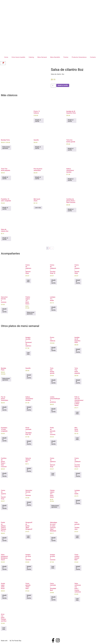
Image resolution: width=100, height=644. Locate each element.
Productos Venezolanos (79, 57)
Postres (66, 57)
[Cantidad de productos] (53, 86)
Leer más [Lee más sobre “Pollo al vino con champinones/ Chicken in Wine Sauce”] (77, 413)
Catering (31, 57)
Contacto (93, 57)
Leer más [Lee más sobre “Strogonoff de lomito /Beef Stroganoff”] (28, 537)
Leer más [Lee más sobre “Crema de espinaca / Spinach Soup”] (28, 281)
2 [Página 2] (50, 248)
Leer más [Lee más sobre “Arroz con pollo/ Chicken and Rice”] (4, 628)
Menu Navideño (55, 57)
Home (6, 57)
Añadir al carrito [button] (38, 121)
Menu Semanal (42, 57)
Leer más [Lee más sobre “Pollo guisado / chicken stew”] (77, 537)
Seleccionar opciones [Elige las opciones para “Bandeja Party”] (6, 148)
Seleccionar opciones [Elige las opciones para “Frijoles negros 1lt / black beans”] (31, 313)
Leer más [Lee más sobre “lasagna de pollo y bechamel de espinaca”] (28, 353)
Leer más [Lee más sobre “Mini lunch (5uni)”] (38, 208)
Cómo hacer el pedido (18, 57)
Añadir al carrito (63, 85)
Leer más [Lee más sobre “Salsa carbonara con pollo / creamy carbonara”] (77, 599)
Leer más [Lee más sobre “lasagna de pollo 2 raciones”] (53, 567)
